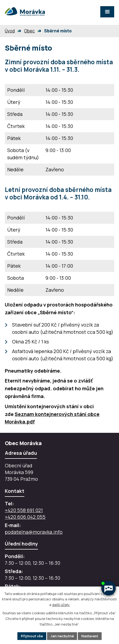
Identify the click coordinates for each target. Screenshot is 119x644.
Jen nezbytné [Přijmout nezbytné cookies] (62, 636)
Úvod (10, 31)
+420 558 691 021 (24, 510)
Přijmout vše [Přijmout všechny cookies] (31, 636)
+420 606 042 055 (25, 517)
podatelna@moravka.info (34, 532)
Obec (29, 31)
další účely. (61, 605)
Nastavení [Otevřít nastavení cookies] (90, 636)
